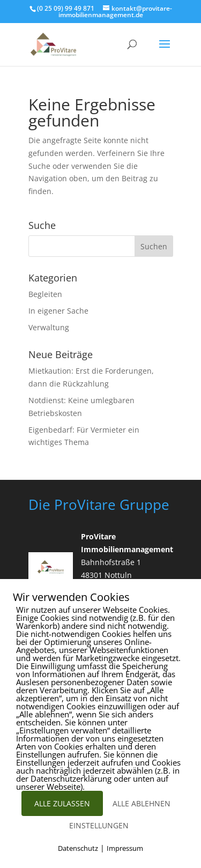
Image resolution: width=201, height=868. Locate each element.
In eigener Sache (58, 311)
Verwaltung (49, 327)
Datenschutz (78, 848)
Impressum (125, 848)
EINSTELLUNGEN (99, 825)
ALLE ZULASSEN (62, 803)
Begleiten (45, 294)
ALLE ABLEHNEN (142, 803)
